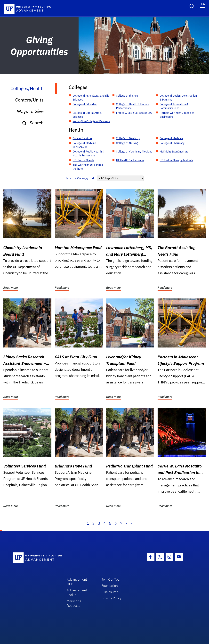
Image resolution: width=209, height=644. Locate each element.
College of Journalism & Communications (174, 106)
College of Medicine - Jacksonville (85, 145)
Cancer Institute (82, 138)
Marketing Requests (74, 603)
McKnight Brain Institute (174, 152)
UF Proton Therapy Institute (176, 160)
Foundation (110, 586)
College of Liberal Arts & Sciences (87, 115)
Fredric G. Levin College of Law (134, 113)
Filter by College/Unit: (80, 178)
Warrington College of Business (91, 121)
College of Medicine (171, 138)
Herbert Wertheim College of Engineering (177, 115)
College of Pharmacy (172, 143)
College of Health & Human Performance (133, 106)
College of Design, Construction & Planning (178, 98)
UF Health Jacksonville (130, 160)
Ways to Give (30, 111)
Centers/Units (29, 100)
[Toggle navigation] (202, 6)
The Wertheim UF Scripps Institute (88, 167)
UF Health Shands (83, 160)
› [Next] (126, 523)
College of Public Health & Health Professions (88, 153)
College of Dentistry (128, 138)
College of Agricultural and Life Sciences (91, 98)
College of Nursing (127, 143)
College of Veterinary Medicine (134, 152)
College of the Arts (127, 96)
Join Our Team (112, 579)
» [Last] (131, 523)
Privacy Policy (111, 598)
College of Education (85, 104)
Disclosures (110, 592)
